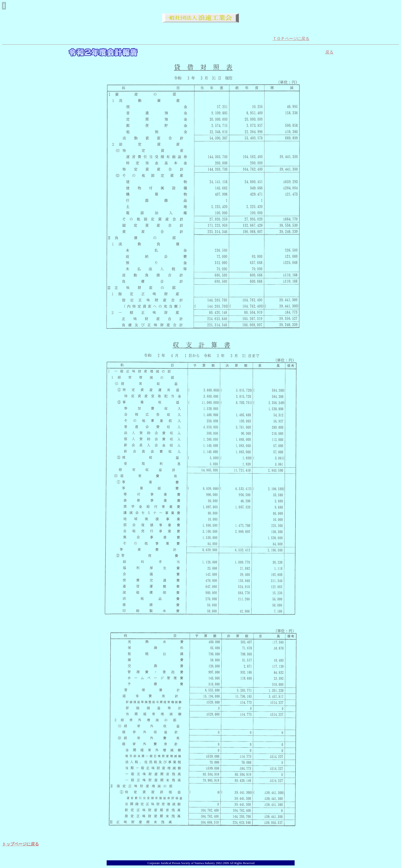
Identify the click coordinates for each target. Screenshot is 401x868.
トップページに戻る (20, 844)
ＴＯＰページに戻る (291, 39)
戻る (329, 52)
